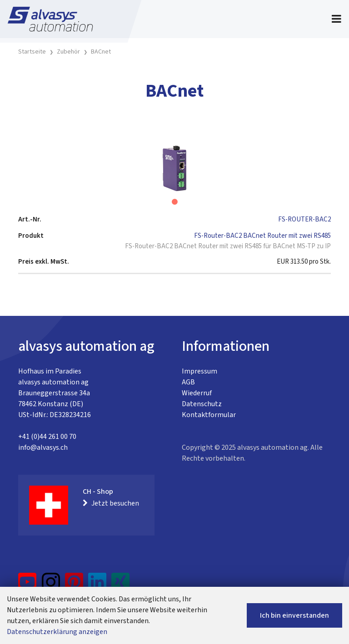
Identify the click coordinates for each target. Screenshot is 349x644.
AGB (188, 382)
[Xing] (120, 585)
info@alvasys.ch (43, 447)
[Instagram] (51, 585)
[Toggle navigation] (337, 19)
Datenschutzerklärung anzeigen (57, 632)
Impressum (199, 371)
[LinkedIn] (97, 585)
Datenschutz (202, 404)
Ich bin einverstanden (294, 615)
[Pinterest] (74, 585)
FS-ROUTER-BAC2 (304, 219)
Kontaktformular (209, 415)
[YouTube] (27, 585)
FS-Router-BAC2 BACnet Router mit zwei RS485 (262, 236)
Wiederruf (197, 393)
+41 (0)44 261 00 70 (47, 437)
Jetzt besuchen (111, 503)
